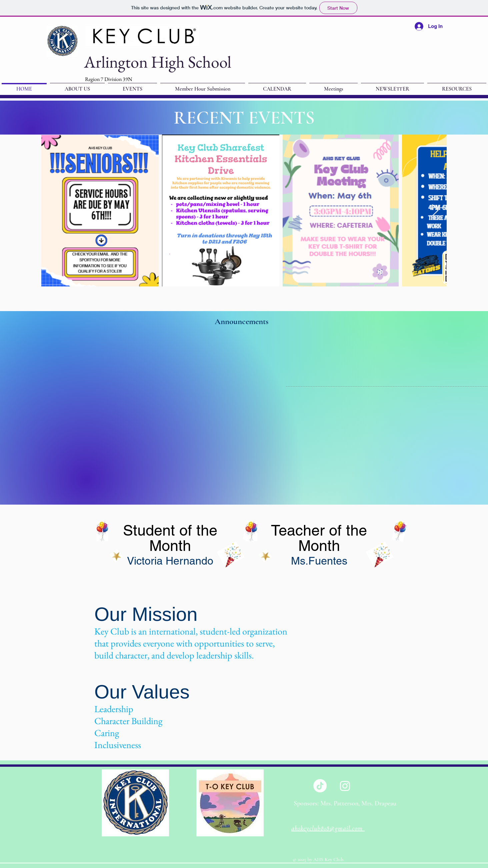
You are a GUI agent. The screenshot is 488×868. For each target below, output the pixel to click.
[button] (392, 86)
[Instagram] (345, 786)
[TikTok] (320, 786)
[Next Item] (435, 211)
